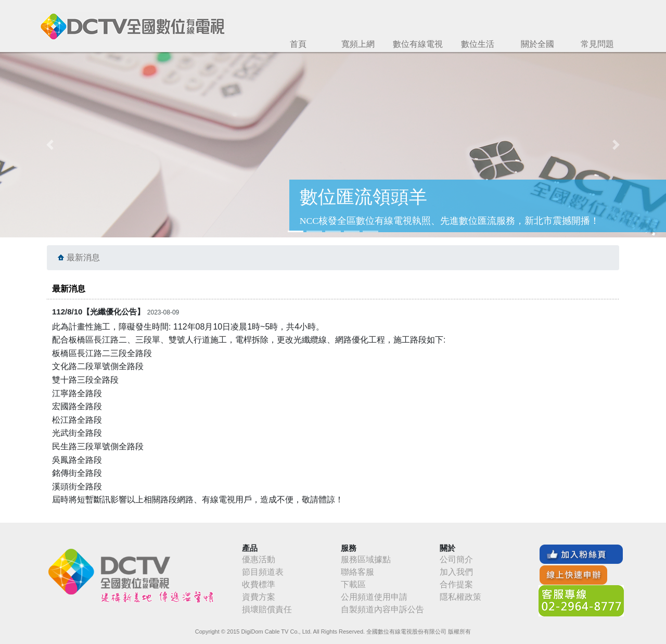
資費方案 (259, 597)
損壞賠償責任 (267, 609)
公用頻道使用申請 (374, 597)
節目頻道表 (263, 572)
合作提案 (456, 584)
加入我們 (456, 572)
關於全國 (537, 44)
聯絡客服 (357, 572)
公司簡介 (456, 559)
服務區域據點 (366, 559)
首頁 (298, 44)
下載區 (353, 584)
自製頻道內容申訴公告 (382, 609)
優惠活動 (259, 559)
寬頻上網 (358, 44)
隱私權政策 (460, 597)
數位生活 (478, 44)
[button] (50, 145)
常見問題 (597, 44)
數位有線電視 (418, 44)
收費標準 (259, 584)
